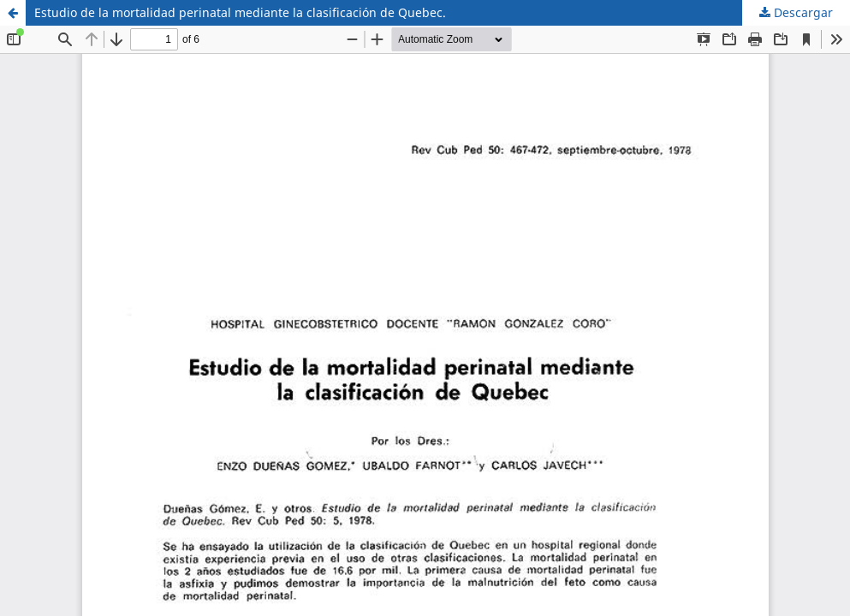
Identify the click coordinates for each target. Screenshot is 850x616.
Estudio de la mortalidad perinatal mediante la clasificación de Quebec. (240, 12)
